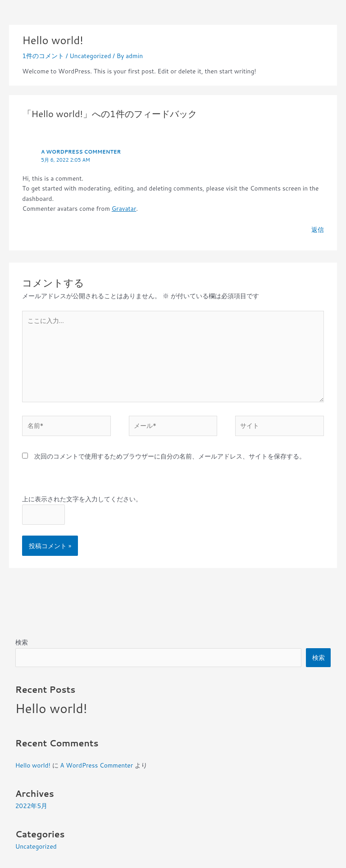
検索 (22, 642)
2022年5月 (31, 806)
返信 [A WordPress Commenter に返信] (318, 229)
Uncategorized (90, 56)
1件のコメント (43, 56)
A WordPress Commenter (81, 152)
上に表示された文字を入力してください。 (82, 499)
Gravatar (124, 208)
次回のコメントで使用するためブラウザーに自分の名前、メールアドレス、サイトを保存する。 (170, 456)
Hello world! (51, 708)
